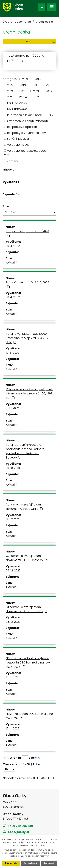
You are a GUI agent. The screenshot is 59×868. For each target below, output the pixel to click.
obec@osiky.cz (19, 832)
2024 (24, 97)
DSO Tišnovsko (17, 109)
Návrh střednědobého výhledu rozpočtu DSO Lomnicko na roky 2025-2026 (28, 662)
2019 (10, 91)
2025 (37, 97)
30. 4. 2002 (13, 246)
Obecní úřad (23, 22)
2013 (25, 79)
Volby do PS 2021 (19, 145)
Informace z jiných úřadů (25, 115)
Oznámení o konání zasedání (28, 121)
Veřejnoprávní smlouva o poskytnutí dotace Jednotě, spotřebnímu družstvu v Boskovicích (25, 451)
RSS (40, 42)
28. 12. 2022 (13, 519)
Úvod (6, 22)
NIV (51, 115)
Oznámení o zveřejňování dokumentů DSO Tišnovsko (27, 558)
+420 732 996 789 (20, 826)
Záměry (13, 161)
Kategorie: (10, 79)
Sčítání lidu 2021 (18, 139)
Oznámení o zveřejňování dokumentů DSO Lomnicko (27, 609)
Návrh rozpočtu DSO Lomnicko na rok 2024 (29, 716)
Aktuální (11, 262)
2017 (36, 85)
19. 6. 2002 (13, 353)
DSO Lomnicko (17, 103)
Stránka (15, 758)
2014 (38, 79)
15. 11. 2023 (13, 677)
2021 (36, 91)
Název (8, 169)
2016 (23, 85)
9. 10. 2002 (12, 408)
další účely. (41, 845)
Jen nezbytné (30, 863)
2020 (23, 91)
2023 (10, 97)
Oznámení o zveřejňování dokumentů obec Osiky (24, 507)
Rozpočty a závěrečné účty (26, 133)
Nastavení (49, 863)
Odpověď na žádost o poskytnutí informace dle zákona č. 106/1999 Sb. (29, 393)
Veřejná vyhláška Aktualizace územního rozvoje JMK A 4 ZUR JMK (27, 338)
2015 (10, 85)
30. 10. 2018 (13, 468)
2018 (48, 85)
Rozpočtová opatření (22, 127)
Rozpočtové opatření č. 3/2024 (28, 233)
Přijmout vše (11, 863)
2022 (49, 91)
